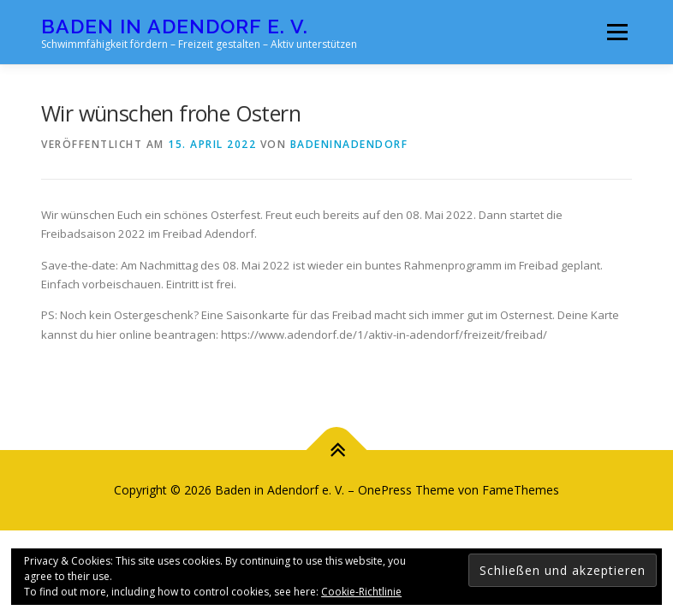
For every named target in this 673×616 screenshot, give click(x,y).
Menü (617, 32)
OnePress (385, 490)
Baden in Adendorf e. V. (175, 26)
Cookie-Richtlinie (361, 592)
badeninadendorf (349, 144)
